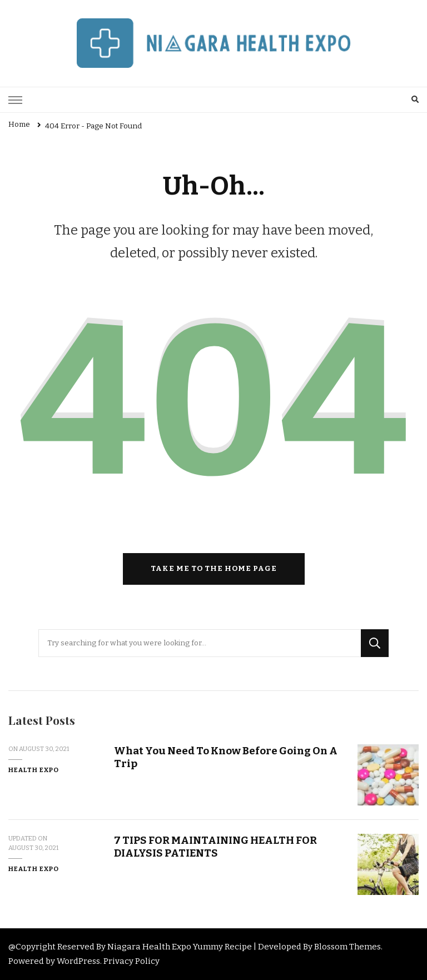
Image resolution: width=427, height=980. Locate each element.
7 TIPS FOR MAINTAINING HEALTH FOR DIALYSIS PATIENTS (215, 847)
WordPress (78, 961)
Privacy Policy (131, 961)
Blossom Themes (347, 947)
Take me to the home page (214, 569)
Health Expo (34, 770)
